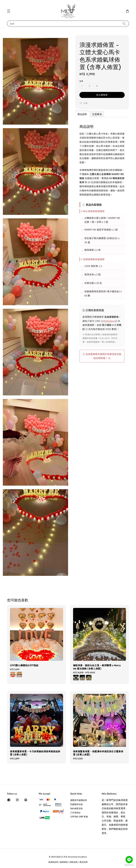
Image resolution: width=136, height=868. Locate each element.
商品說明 (82, 114)
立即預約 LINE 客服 (79, 817)
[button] (9, 11)
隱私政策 (74, 862)
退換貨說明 (53, 862)
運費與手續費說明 (79, 800)
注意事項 (97, 114)
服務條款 (64, 862)
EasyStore (83, 857)
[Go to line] (129, 860)
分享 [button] (84, 103)
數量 (81, 81)
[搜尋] (124, 23)
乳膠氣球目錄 (77, 804)
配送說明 (84, 862)
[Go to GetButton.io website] (129, 865)
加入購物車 (102, 95)
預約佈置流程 (77, 808)
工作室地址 (75, 813)
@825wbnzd (109, 321)
